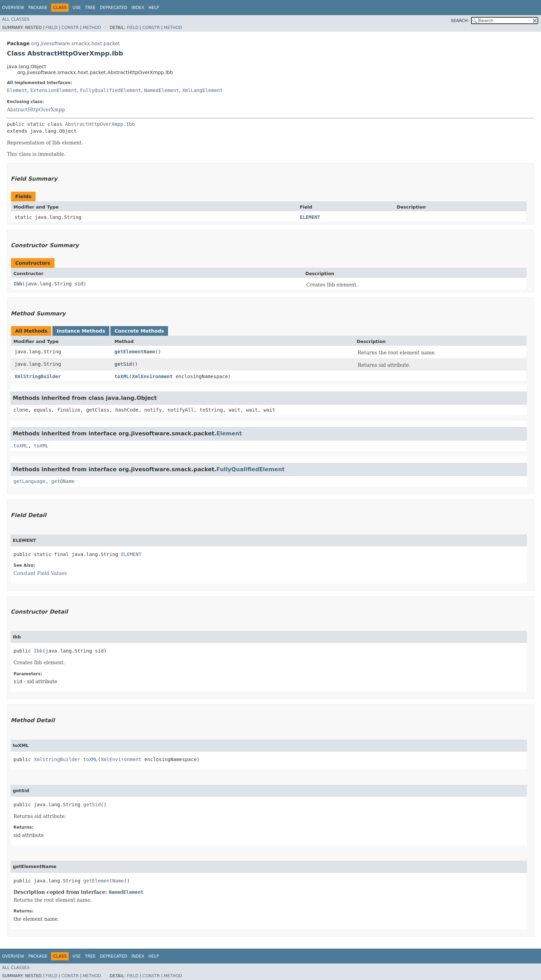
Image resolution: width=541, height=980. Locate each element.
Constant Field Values (40, 573)
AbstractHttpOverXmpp (36, 110)
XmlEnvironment (152, 376)
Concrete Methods (139, 331)
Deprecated (114, 8)
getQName (63, 481)
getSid (123, 364)
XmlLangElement (203, 90)
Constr (70, 28)
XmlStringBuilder (38, 376)
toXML (122, 376)
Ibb (18, 284)
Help (154, 8)
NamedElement (162, 90)
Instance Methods (81, 331)
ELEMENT (310, 217)
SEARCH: (460, 21)
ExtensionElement (54, 90)
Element (17, 90)
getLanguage (29, 481)
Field (51, 28)
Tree (90, 8)
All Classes (16, 19)
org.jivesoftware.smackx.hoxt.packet (75, 43)
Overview (13, 8)
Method (92, 28)
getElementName (135, 352)
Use (77, 8)
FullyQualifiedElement (111, 90)
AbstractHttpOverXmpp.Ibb (100, 124)
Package (38, 8)
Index (138, 8)
